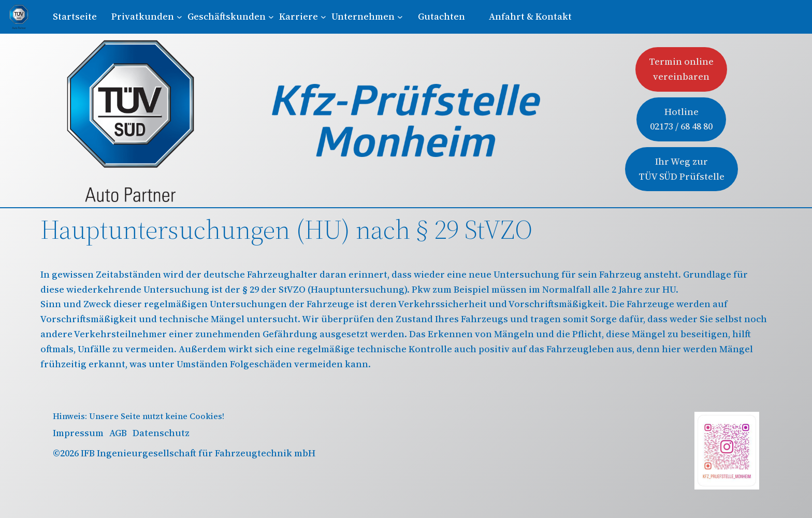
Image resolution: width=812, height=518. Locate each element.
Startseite (75, 16)
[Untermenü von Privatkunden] (147, 17)
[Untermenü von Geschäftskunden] (230, 17)
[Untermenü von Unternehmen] (367, 17)
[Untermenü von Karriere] (302, 17)
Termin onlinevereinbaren (681, 69)
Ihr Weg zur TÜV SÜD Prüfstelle (682, 169)
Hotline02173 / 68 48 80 (681, 119)
